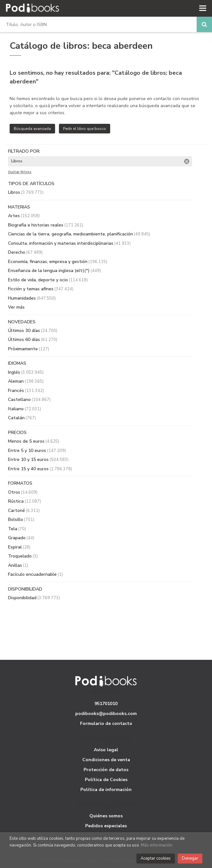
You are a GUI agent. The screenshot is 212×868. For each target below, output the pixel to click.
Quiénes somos (106, 816)
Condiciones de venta (106, 760)
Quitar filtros (20, 172)
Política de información (106, 790)
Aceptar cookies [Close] (156, 858)
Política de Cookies (106, 780)
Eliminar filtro (187, 161)
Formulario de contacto (106, 723)
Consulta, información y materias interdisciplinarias (69, 243)
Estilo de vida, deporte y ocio (48, 280)
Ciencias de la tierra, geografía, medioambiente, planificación (79, 234)
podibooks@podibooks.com (106, 714)
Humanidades (32, 298)
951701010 (106, 704)
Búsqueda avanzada (32, 129)
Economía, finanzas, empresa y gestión (58, 262)
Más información (157, 845)
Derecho (25, 252)
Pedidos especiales (106, 826)
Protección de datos (106, 770)
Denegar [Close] (190, 858)
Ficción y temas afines (41, 289)
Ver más (16, 307)
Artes (24, 216)
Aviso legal (106, 750)
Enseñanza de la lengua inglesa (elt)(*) (54, 271)
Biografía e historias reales (46, 225)
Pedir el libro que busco (85, 129)
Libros (26, 192)
